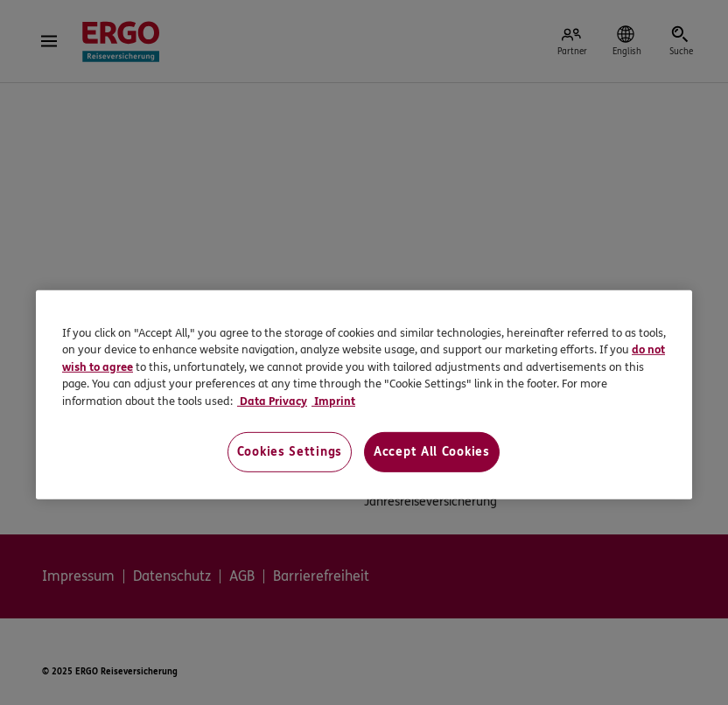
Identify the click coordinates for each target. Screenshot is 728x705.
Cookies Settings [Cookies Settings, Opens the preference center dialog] (290, 452)
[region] (364, 395)
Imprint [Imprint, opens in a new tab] (333, 401)
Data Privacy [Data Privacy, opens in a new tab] (272, 401)
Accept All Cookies (432, 452)
